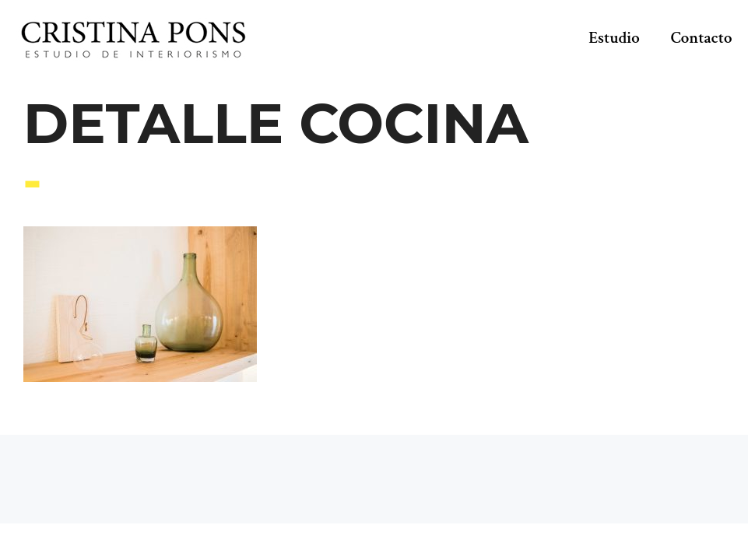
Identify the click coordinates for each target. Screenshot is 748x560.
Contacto (702, 38)
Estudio (614, 38)
